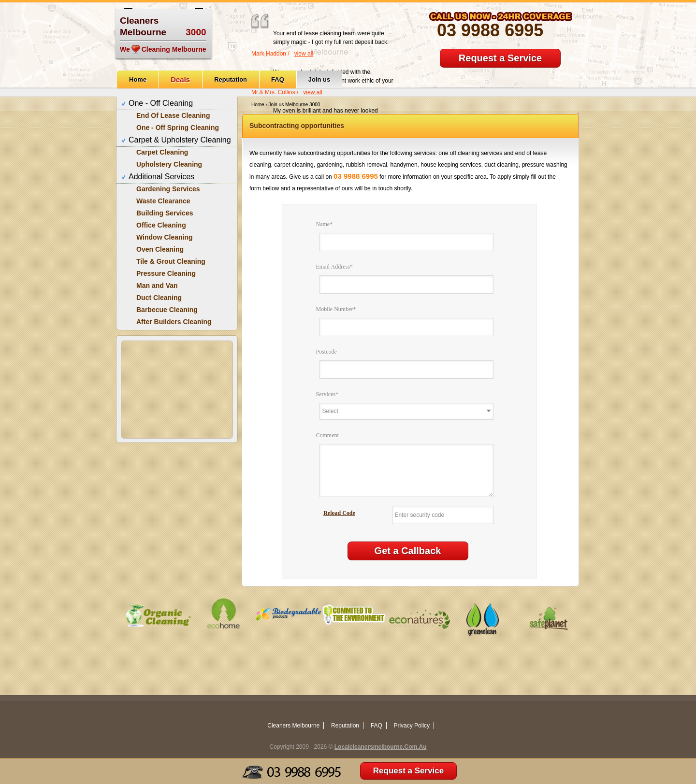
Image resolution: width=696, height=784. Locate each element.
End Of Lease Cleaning (173, 115)
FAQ (278, 79)
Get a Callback (408, 551)
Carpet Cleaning (162, 152)
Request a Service (500, 58)
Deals (180, 79)
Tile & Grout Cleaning (171, 261)
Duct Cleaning (159, 298)
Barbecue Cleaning (167, 310)
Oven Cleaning (160, 249)
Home (138, 79)
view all (304, 54)
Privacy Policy (412, 726)
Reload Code (339, 513)
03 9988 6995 (490, 30)
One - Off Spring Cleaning (178, 128)
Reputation (231, 79)
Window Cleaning (165, 237)
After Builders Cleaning (174, 322)
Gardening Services (168, 189)
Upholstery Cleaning (169, 164)
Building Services (165, 213)
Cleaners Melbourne (293, 726)
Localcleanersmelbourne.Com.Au (381, 747)
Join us (319, 79)
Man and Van (157, 285)
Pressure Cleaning (166, 273)
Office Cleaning (161, 225)
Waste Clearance (163, 201)
